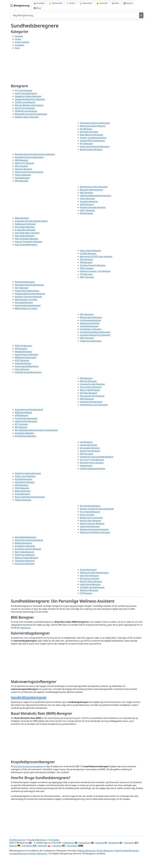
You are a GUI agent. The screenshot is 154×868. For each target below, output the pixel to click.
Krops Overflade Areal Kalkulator (30, 497)
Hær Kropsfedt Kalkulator (27, 239)
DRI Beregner (21, 349)
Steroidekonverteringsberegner (29, 285)
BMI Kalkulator (22, 181)
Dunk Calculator (87, 515)
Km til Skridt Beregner (90, 512)
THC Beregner (86, 274)
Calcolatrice (27, 846)
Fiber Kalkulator (22, 369)
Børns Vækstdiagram (25, 552)
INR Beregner (86, 262)
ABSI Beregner (22, 160)
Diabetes (19, 36)
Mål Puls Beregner (88, 381)
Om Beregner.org (17, 840)
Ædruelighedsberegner (26, 537)
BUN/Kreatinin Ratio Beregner (94, 187)
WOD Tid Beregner (23, 346)
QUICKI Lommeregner (25, 102)
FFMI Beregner (22, 415)
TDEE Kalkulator (22, 488)
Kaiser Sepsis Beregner (91, 251)
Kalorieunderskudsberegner (28, 305)
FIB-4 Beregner (87, 314)
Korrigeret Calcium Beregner (28, 549)
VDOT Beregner (22, 360)
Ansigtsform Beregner (25, 546)
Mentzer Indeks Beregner (27, 558)
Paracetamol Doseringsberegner (95, 123)
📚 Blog (37, 8)
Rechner (13, 846)
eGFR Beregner (87, 204)
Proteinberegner (22, 494)
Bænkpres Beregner (89, 590)
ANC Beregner (87, 259)
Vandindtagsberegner (25, 282)
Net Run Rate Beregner (91, 521)
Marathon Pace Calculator (92, 463)
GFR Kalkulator (22, 485)
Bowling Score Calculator (91, 518)
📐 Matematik (56, 3)
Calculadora (72, 846)
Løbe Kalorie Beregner (90, 584)
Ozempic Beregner (23, 169)
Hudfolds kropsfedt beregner (28, 372)
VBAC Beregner (87, 338)
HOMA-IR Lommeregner (26, 111)
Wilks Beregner (87, 399)
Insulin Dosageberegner (26, 93)
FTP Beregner (86, 593)
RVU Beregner (87, 144)
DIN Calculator (87, 454)
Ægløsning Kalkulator (90, 323)
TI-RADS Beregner (88, 254)
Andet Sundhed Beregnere (127, 851)
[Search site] (75, 15)
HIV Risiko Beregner (89, 132)
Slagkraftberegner (88, 570)
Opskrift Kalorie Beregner (27, 355)
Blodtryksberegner (23, 543)
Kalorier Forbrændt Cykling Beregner (97, 509)
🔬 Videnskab (86, 3)
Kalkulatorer (85, 843)
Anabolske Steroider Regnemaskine (31, 221)
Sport (17, 48)
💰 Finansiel (102, 3)
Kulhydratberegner (24, 479)
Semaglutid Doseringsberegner (29, 157)
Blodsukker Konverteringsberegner (31, 114)
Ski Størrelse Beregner (90, 506)
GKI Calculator (21, 166)
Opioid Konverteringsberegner (29, 540)
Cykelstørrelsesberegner (91, 402)
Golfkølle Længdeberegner (92, 587)
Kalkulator (43, 846)
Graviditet (19, 45)
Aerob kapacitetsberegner (27, 366)
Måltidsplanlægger (24, 412)
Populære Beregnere (37, 840)
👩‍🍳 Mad (115, 3)
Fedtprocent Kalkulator (25, 224)
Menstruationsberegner (91, 317)
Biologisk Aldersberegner (92, 190)
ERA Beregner (86, 378)
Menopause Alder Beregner (93, 126)
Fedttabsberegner (23, 363)
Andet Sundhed (22, 42)
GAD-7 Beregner (88, 210)
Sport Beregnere (40, 854)
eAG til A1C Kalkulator (25, 108)
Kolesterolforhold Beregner (93, 141)
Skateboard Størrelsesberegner (94, 529)
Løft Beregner (86, 442)
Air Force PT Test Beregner (92, 460)
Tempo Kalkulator (23, 175)
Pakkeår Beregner (23, 500)
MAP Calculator (87, 277)
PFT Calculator (21, 424)
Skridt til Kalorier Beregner (92, 524)
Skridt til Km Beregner (90, 451)
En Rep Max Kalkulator (25, 230)
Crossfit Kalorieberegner (26, 418)
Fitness (18, 39)
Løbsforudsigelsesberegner (93, 469)
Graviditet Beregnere (19, 854)
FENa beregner (87, 268)
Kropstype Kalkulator (25, 433)
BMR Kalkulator (22, 218)
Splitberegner (86, 466)
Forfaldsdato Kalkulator (91, 329)
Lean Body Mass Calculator (27, 233)
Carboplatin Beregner (25, 561)
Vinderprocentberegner (91, 341)
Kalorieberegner (22, 178)
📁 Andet (71, 3)
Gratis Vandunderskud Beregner (95, 147)
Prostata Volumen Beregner (93, 265)
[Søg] (141, 15)
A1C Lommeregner (24, 90)
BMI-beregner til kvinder (26, 300)
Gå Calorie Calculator (90, 579)
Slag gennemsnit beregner (92, 396)
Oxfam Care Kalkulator (25, 476)
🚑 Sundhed (39, 3)
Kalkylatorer (69, 843)
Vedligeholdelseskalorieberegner (30, 294)
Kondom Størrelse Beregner (93, 207)
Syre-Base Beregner (89, 202)
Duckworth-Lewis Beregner (92, 384)
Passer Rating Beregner (91, 387)
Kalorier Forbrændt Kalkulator (29, 242)
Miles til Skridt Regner (90, 390)
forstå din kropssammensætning (28, 766)
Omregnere (54, 840)
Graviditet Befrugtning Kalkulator (95, 335)
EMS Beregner (87, 213)
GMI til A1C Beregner (25, 163)
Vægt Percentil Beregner (26, 421)
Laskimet (100, 843)
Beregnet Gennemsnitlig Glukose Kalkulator (35, 154)
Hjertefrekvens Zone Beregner (94, 405)
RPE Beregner (21, 427)
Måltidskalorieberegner (26, 357)
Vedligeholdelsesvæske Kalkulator (96, 196)
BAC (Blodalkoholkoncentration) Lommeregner (36, 430)
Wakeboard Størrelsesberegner (94, 573)
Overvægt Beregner (24, 303)
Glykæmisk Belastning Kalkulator (30, 99)
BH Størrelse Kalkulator (26, 436)
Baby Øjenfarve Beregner (92, 135)
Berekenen (114, 843)
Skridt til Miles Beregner (91, 581)
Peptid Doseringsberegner (27, 291)
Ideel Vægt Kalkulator (25, 236)
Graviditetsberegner (89, 326)
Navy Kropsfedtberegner (26, 245)
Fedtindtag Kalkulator (25, 482)
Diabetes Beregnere (86, 851)
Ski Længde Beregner (90, 448)
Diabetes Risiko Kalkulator (27, 117)
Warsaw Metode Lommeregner (29, 105)
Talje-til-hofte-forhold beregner (29, 172)
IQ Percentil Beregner (25, 564)
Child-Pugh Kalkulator (25, 555)
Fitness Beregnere (105, 851)
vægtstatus (25, 628)
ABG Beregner (87, 193)
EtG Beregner (86, 129)
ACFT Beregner (22, 288)
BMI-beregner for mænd (26, 308)
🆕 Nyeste (128, 3)
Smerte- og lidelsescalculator (93, 138)
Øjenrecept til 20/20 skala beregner (96, 256)
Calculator (57, 846)
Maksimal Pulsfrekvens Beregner (95, 532)
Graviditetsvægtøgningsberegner (95, 332)
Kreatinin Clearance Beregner (28, 297)
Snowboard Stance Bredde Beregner (97, 457)
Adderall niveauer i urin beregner (95, 271)
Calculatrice (129, 843)
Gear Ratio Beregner (89, 576)
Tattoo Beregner (88, 199)
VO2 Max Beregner (89, 393)
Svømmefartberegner (90, 526)
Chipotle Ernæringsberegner (28, 473)
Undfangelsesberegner (91, 320)
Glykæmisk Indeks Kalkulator (28, 96)
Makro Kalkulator (23, 491)
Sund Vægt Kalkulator (25, 227)
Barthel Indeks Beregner (91, 149)
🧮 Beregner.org (20, 5)
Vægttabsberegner (24, 352)
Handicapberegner (89, 445)
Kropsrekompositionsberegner (29, 410)
